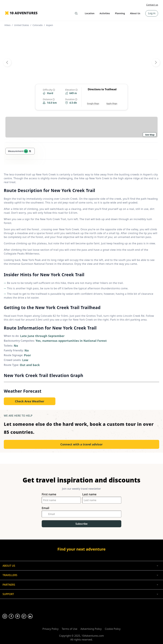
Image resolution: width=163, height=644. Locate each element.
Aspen (50, 25)
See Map (150, 135)
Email (45, 508)
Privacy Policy (51, 629)
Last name (89, 494)
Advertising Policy (91, 629)
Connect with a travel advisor (81, 444)
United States (21, 25)
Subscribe (81, 524)
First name (49, 494)
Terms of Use (70, 629)
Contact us (152, 5)
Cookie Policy (113, 629)
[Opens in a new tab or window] (93, 100)
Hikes (8, 25)
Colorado (38, 25)
